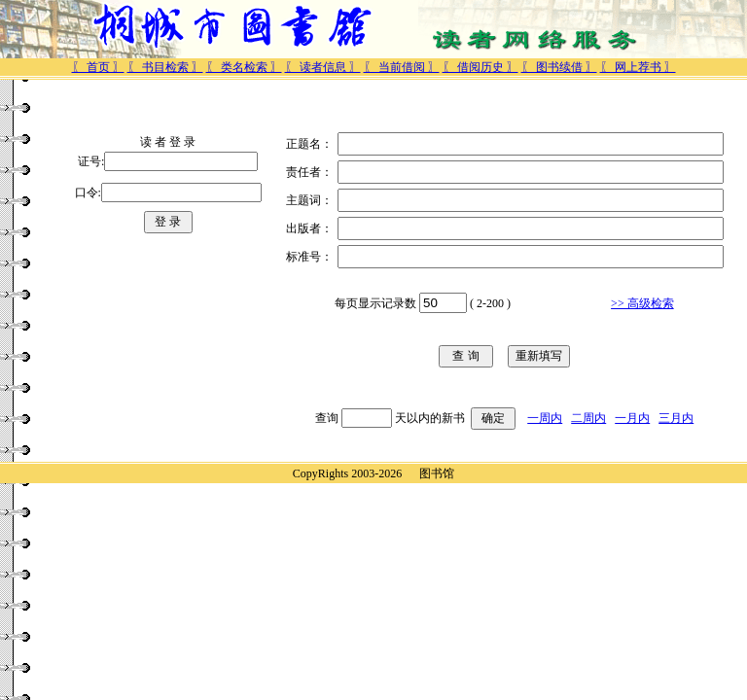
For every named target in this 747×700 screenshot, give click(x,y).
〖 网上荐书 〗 (638, 67)
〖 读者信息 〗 (323, 67)
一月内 (632, 418)
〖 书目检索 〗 (165, 67)
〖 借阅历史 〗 (480, 67)
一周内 (545, 418)
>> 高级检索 (642, 303)
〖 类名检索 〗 (244, 67)
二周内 (588, 418)
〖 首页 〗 (98, 67)
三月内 (676, 418)
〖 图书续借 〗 (559, 67)
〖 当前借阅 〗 (402, 67)
